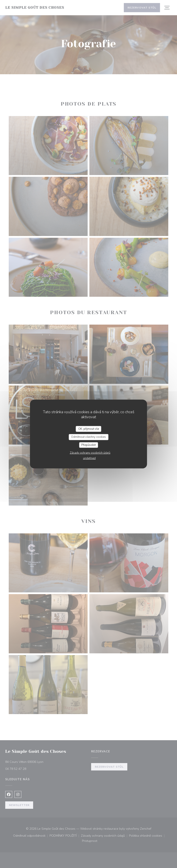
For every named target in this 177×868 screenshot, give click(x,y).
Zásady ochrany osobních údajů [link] (90, 453)
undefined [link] (89, 458)
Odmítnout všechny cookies (88, 437)
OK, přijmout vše (89, 429)
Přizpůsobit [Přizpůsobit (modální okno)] (88, 445)
